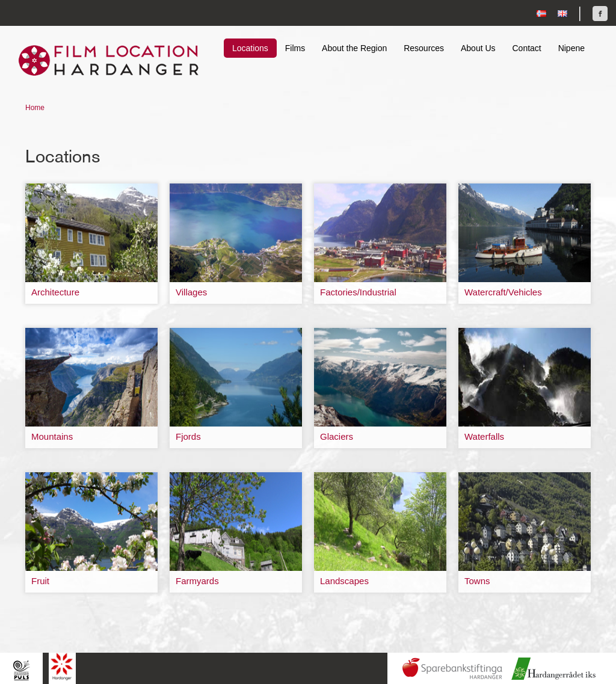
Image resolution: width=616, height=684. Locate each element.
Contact (526, 48)
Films (295, 48)
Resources (424, 48)
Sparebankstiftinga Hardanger (452, 669)
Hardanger (62, 667)
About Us (478, 48)
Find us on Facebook (600, 14)
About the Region (354, 48)
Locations (250, 48)
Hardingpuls (21, 670)
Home (35, 108)
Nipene (571, 48)
